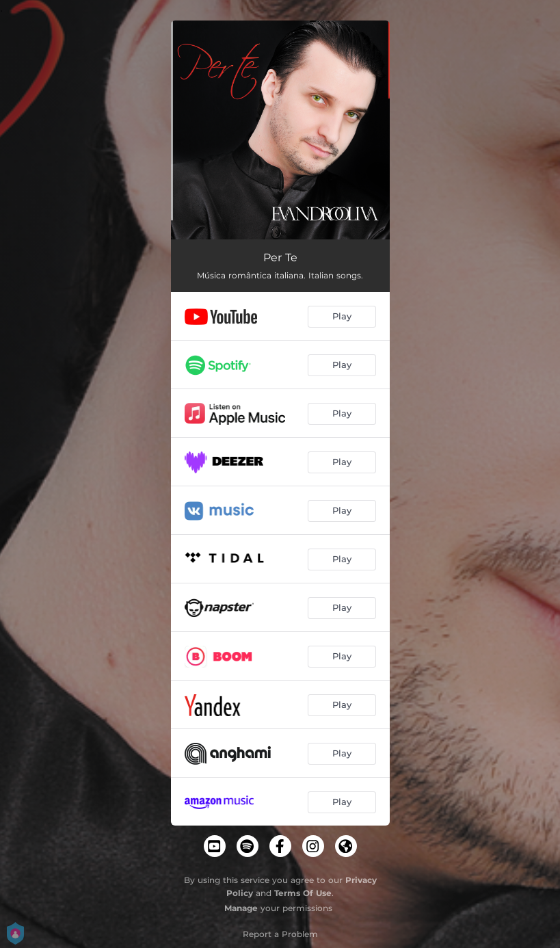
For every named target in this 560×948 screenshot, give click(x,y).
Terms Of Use (303, 893)
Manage (241, 908)
